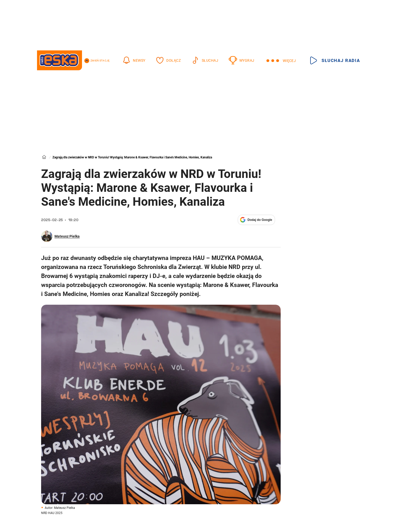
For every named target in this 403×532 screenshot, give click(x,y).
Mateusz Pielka (67, 236)
